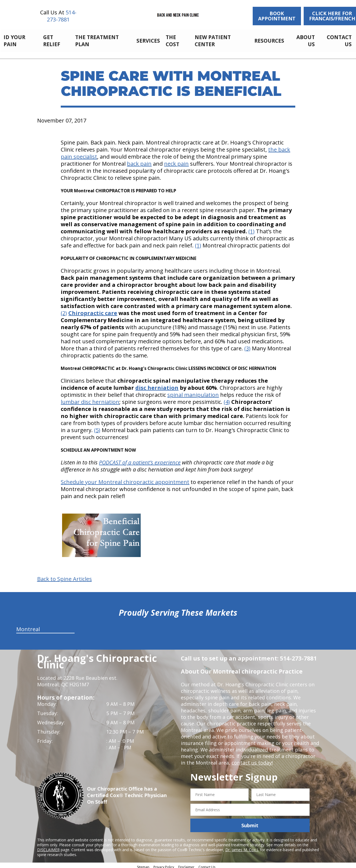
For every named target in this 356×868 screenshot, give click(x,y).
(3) (247, 345)
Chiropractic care (93, 310)
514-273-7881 (62, 16)
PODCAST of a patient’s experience (140, 459)
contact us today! (252, 760)
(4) (227, 399)
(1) (251, 228)
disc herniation (157, 385)
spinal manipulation (193, 392)
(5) (97, 427)
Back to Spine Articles (65, 576)
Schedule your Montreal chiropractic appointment (125, 479)
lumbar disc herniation (90, 399)
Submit (250, 822)
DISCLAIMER (48, 847)
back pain (139, 161)
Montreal (28, 626)
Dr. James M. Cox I (242, 847)
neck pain (176, 161)
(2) (64, 310)
